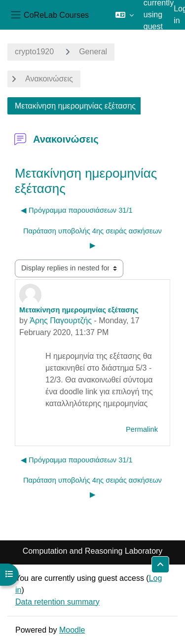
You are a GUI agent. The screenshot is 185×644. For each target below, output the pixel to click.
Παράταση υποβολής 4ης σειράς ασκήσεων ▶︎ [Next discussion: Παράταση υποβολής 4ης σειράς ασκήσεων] (92, 238)
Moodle (72, 630)
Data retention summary (57, 602)
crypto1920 (34, 52)
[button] (125, 15)
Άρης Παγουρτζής (61, 321)
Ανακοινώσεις (49, 79)
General (93, 52)
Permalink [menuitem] (142, 429)
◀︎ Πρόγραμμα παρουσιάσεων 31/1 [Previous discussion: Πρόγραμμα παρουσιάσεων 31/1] (77, 210)
